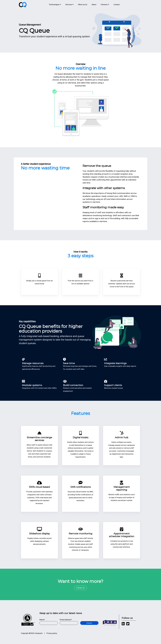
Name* (42, 620)
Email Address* (66, 620)
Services (69, 5)
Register (89, 623)
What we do (83, 5)
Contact (117, 5)
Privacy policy (52, 633)
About (94, 5)
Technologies (54, 5)
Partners (104, 5)
